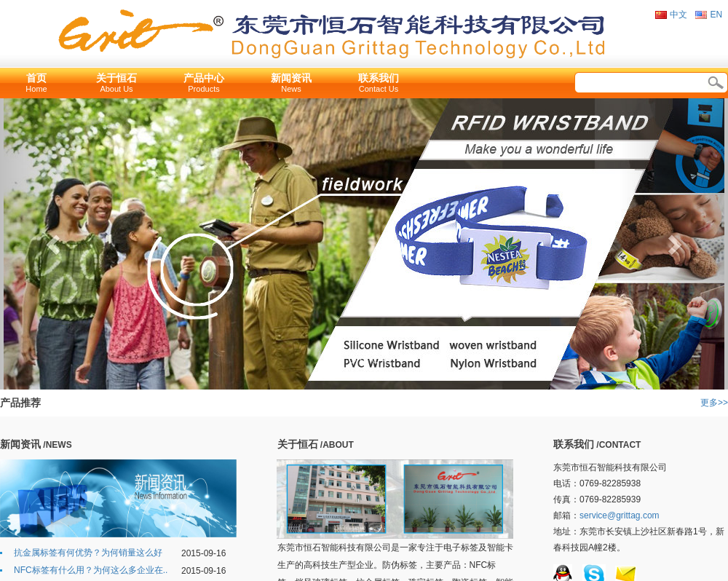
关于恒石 (116, 78)
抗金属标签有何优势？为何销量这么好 (88, 553)
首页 (36, 78)
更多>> (714, 403)
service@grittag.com (620, 515)
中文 (678, 15)
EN (716, 15)
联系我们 (379, 78)
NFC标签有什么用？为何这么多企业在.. (91, 570)
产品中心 (204, 78)
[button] (55, 244)
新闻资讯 (291, 78)
